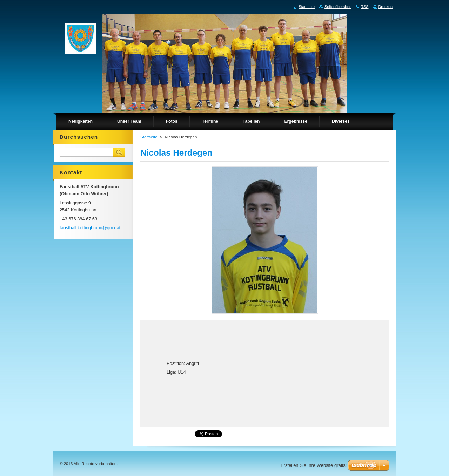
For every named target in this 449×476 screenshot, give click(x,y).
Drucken (386, 7)
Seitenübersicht (338, 7)
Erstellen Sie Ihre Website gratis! (314, 465)
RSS (364, 7)
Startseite (149, 137)
